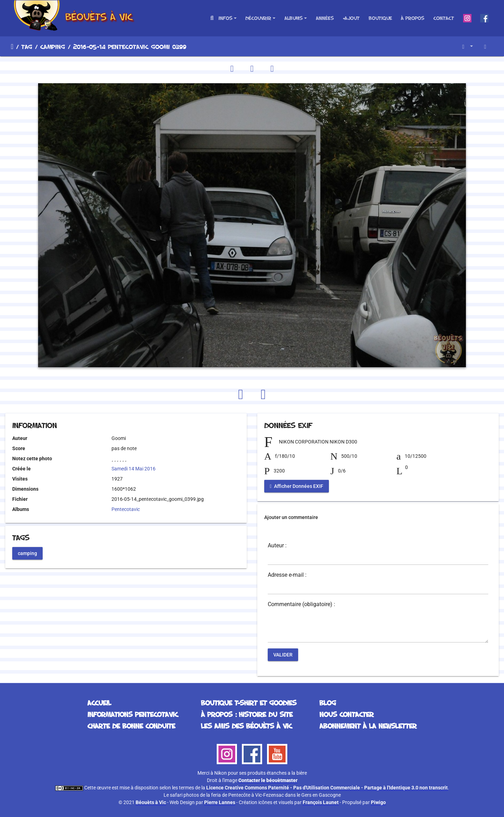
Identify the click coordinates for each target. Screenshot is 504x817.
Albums (294, 18)
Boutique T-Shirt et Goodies (249, 703)
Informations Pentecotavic (133, 714)
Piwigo (378, 802)
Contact (444, 18)
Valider (283, 655)
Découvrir (258, 18)
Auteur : (277, 546)
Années (325, 18)
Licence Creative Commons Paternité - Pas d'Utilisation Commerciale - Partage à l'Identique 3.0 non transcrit (327, 788)
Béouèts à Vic (151, 802)
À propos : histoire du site (247, 714)
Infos (225, 18)
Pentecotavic (126, 509)
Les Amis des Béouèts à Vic (246, 726)
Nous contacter (347, 714)
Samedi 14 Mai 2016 (134, 469)
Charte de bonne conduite (131, 726)
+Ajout (351, 18)
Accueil (12, 47)
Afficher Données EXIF (297, 486)
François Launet (321, 802)
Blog (328, 703)
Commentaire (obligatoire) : (301, 604)
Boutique (380, 18)
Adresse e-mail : (287, 575)
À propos (413, 18)
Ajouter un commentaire (291, 517)
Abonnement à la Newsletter (368, 726)
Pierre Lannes (220, 802)
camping (53, 47)
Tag (27, 47)
